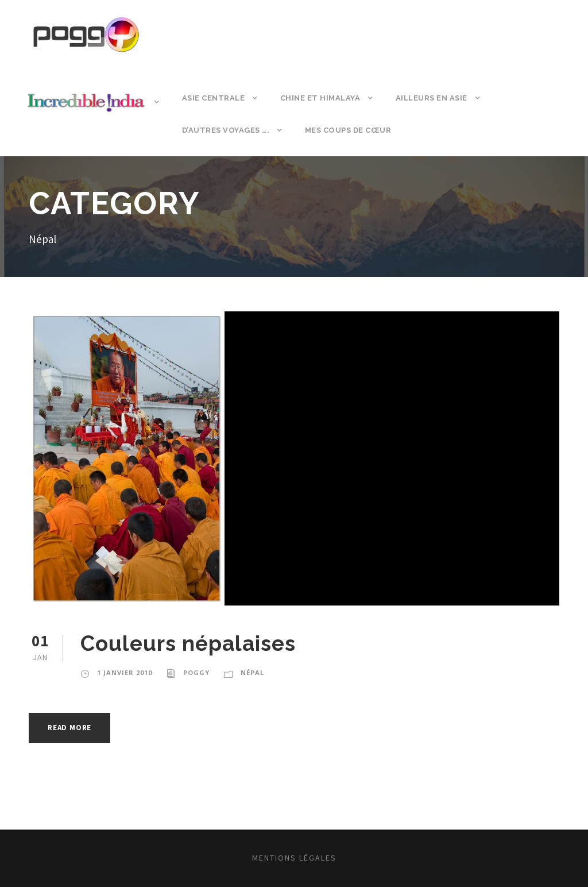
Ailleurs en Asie (432, 98)
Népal (252, 672)
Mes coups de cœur (348, 130)
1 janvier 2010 (125, 672)
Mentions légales (294, 858)
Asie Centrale (214, 98)
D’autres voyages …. (226, 130)
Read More (69, 728)
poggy (196, 672)
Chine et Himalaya (320, 98)
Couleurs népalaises (188, 643)
